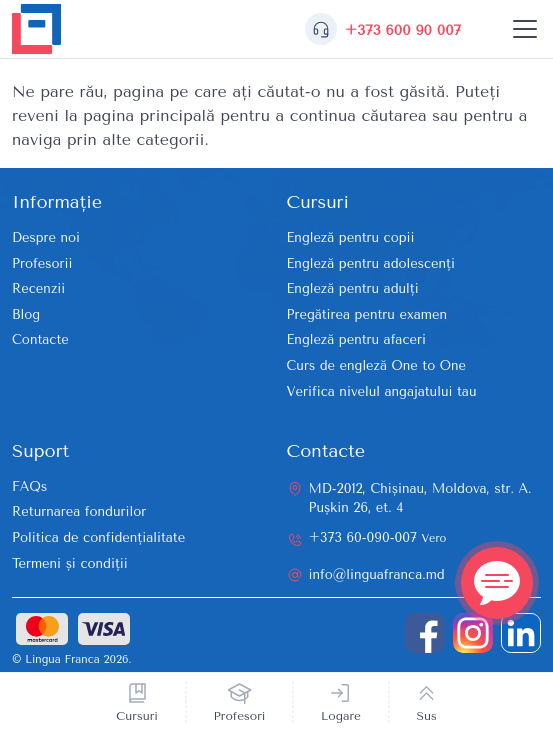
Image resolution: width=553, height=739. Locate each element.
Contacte (40, 339)
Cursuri (137, 716)
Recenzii (38, 288)
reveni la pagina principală (113, 115)
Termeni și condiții (70, 563)
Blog (26, 314)
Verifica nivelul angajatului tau (382, 391)
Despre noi (46, 237)
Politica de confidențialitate (98, 537)
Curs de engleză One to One (377, 365)
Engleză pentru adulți (353, 288)
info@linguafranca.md (377, 574)
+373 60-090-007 (378, 537)
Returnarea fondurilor (79, 511)
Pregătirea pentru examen (367, 314)
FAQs (29, 486)
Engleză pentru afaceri (356, 339)
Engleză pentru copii (351, 237)
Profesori (240, 716)
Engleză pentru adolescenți (371, 263)
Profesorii (42, 263)
